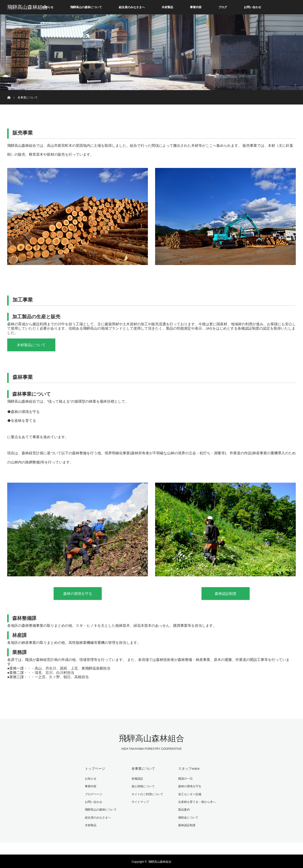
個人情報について (143, 787)
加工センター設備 (189, 794)
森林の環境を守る (78, 594)
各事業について (143, 769)
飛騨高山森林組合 (27, 7)
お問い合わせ (252, 7)
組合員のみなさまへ (132, 7)
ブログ (223, 7)
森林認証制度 (226, 594)
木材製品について (31, 345)
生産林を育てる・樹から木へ (196, 802)
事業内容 (196, 7)
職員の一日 (185, 779)
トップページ (95, 769)
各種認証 (137, 779)
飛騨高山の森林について (86, 7)
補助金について (188, 817)
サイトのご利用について (147, 794)
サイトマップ (140, 802)
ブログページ (93, 794)
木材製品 (167, 7)
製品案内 (183, 809)
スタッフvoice (188, 769)
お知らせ (48, 7)
